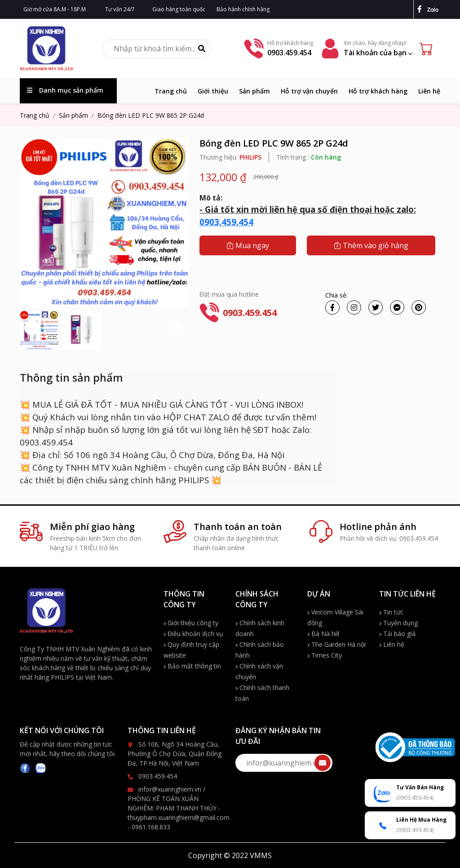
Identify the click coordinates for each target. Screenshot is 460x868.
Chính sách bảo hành (260, 650)
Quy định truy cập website (191, 650)
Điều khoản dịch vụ (193, 634)
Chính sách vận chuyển (259, 671)
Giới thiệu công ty (191, 623)
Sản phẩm (254, 91)
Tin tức (391, 612)
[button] (177, 328)
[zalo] (434, 9)
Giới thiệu (213, 91)
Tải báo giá (397, 634)
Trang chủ (171, 91)
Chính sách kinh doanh (260, 628)
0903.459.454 (226, 222)
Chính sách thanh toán (262, 693)
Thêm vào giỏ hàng (371, 245)
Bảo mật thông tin (192, 666)
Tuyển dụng (398, 623)
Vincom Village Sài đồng (335, 617)
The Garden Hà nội (336, 644)
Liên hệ (429, 91)
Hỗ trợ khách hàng (378, 91)
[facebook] (421, 9)
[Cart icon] (428, 49)
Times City (325, 655)
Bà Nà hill (323, 634)
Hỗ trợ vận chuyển (309, 91)
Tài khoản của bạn (378, 53)
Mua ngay (248, 245)
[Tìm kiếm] (202, 49)
